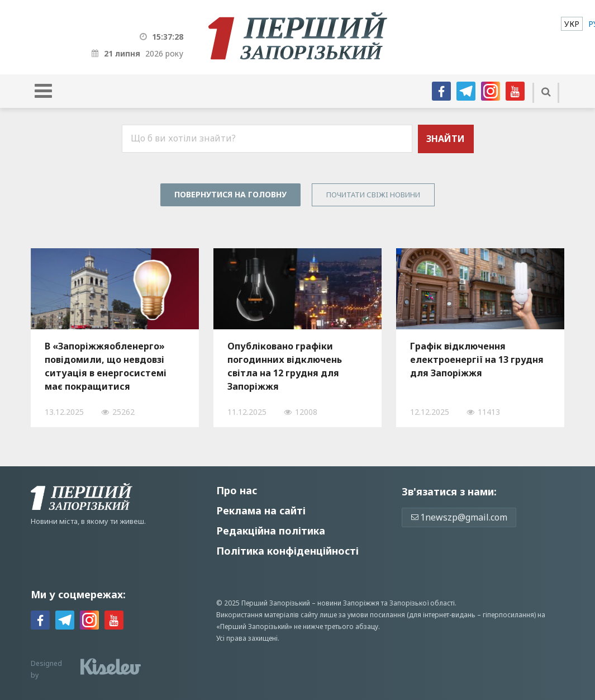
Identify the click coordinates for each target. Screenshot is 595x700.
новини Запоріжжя (348, 603)
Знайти (446, 139)
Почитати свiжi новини (373, 195)
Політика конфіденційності (287, 551)
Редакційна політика (271, 531)
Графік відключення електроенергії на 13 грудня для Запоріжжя (477, 360)
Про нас (237, 490)
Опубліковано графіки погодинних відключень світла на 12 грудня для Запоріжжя (285, 366)
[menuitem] (572, 24)
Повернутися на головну (230, 194)
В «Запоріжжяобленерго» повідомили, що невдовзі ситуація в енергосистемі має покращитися (106, 366)
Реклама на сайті (261, 510)
